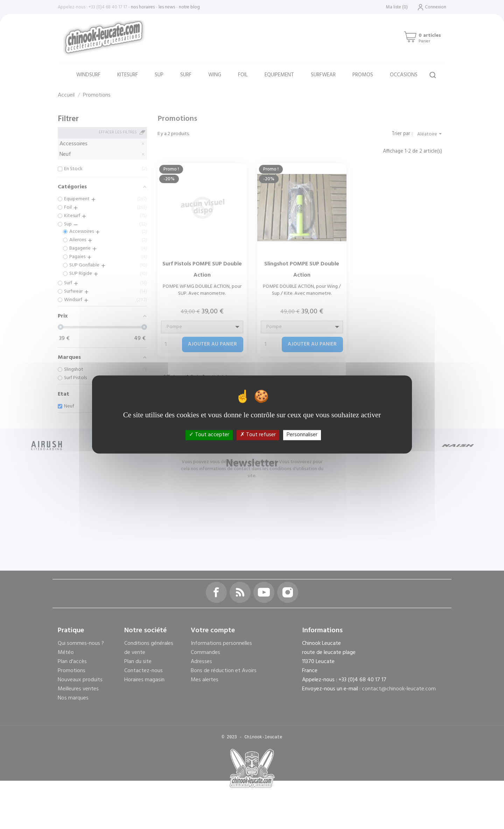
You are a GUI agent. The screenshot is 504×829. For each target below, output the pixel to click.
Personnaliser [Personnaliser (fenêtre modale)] (302, 435)
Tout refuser (258, 435)
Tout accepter (209, 435)
